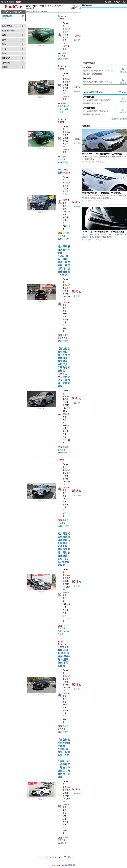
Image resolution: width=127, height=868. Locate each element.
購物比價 (5, 2)
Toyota (62, 18)
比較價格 (77, 40)
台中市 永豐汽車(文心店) (63, 628)
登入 (124, 2)
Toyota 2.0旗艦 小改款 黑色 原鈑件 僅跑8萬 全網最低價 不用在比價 (64, 654)
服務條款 (65, 865)
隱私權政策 (72, 865)
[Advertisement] (25, 33)
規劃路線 (123, 71)
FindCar (13, 7)
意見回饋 (123, 119)
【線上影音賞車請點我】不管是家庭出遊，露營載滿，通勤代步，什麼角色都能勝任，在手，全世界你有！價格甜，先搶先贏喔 (64, 368)
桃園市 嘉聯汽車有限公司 (63, 106)
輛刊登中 (63, 59)
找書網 (12, 2)
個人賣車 (108, 2)
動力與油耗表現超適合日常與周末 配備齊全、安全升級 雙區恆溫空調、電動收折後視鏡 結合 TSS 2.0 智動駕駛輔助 (64, 549)
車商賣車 (117, 2)
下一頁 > (68, 857)
